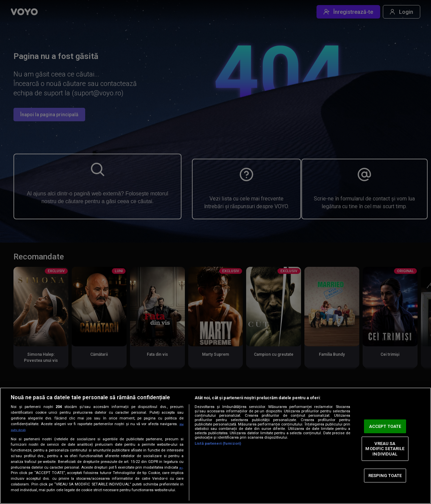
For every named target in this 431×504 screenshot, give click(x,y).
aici (14, 467)
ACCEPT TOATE (385, 423)
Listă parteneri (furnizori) (218, 438)
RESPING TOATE (385, 472)
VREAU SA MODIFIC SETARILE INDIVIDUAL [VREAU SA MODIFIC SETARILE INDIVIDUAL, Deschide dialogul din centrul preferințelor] (385, 446)
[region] (215, 443)
